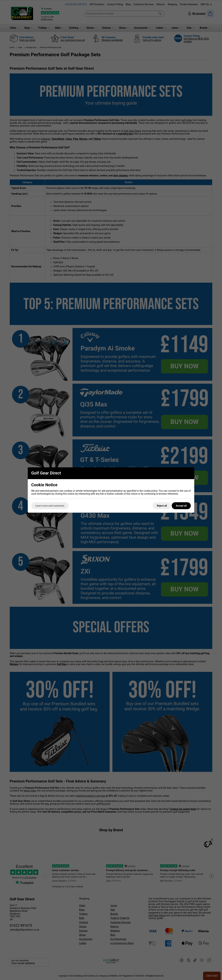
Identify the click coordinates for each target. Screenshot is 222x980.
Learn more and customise (50, 506)
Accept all (181, 506)
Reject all (162, 506)
